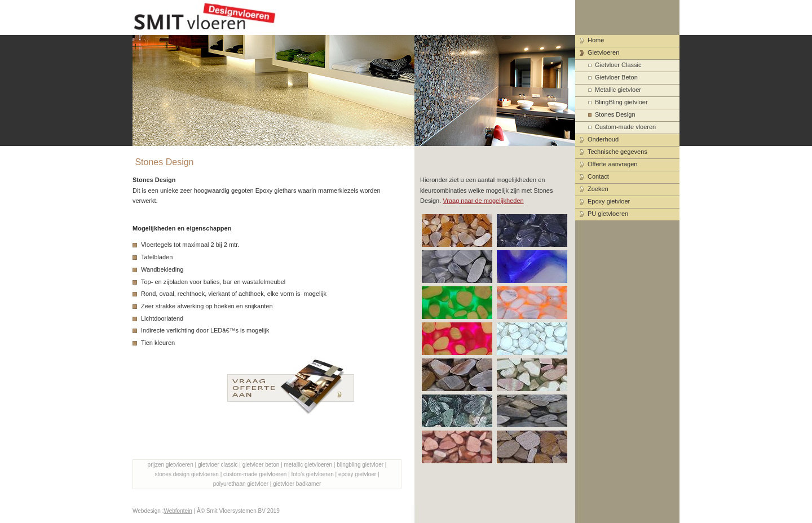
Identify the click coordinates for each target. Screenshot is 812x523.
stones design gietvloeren (186, 474)
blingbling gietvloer (360, 465)
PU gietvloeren (608, 214)
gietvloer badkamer (297, 484)
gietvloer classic (218, 465)
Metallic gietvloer (618, 90)
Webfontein (178, 511)
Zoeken (598, 189)
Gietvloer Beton (616, 77)
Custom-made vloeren (625, 127)
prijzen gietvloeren (171, 465)
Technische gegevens (617, 152)
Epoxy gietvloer (609, 201)
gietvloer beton (261, 465)
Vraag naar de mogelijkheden (483, 201)
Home (596, 40)
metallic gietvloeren (308, 465)
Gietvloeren (603, 52)
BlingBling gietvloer (621, 102)
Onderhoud (603, 139)
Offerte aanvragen (612, 164)
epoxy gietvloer (357, 474)
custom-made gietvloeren (255, 474)
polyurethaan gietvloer (241, 484)
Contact (598, 176)
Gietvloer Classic (618, 65)
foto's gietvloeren (312, 474)
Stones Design (615, 114)
